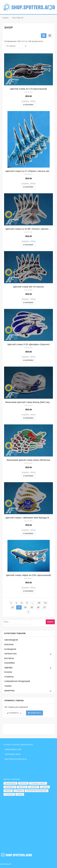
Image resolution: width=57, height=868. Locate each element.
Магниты (9, 686)
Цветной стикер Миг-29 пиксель (28, 314)
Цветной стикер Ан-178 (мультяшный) (29, 117)
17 (44, 635)
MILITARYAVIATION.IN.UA (16, 759)
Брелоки (9, 672)
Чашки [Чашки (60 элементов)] (20, 794)
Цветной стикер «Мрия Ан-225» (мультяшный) (28, 603)
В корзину (28, 133)
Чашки (8, 714)
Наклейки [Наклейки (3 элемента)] (34, 787)
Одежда (9, 695)
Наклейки (10, 691)
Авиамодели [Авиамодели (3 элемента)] (10, 783)
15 (32, 635)
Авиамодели (11, 668)
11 (45, 631)
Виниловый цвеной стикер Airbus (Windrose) (29, 488)
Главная (5, 18)
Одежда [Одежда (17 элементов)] (45, 787)
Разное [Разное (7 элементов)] (8, 791)
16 (38, 635)
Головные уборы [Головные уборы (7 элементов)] (38, 783)
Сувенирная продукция (17, 709)
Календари (10, 677)
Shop (14, 18)
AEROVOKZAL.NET (13, 749)
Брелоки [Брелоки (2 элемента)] (23, 783)
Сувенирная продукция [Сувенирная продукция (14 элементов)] (37, 791)
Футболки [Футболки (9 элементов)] (9, 794)
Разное (8, 700)
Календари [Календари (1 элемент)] (10, 787)
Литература (11, 682)
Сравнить (14, 741)
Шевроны (9, 718)
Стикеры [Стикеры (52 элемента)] (19, 791)
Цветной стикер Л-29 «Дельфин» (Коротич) (29, 372)
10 (39, 631)
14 (25, 635)
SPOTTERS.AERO (13, 754)
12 (13, 635)
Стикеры (9, 705)
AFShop (33, 129)
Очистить (36, 741)
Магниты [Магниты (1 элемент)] (22, 787)
